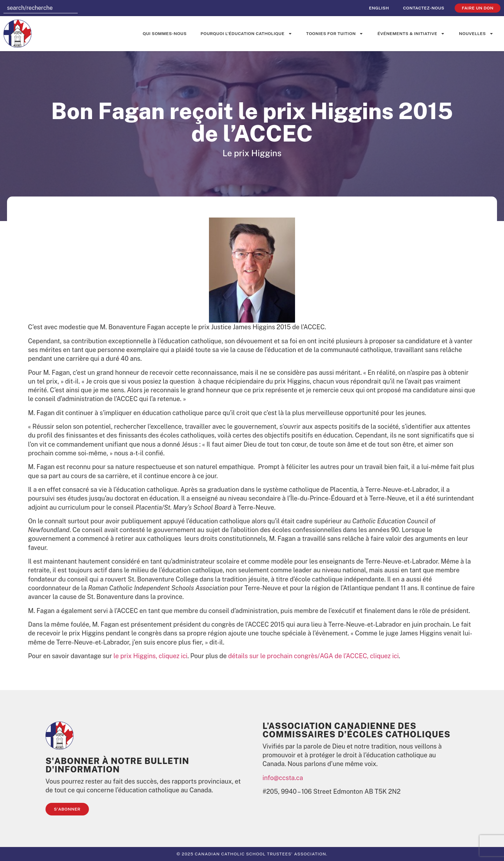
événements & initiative (411, 34)
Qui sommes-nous (165, 34)
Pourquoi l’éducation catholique (246, 34)
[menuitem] (379, 8)
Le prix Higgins (252, 153)
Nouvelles (476, 34)
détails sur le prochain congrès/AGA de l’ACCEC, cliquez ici (313, 656)
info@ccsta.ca (283, 778)
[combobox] (41, 8)
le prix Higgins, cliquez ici (150, 656)
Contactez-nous (423, 8)
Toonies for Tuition (335, 34)
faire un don (478, 8)
